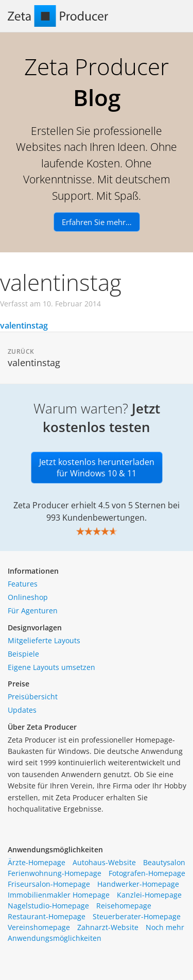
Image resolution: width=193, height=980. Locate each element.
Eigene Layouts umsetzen (51, 667)
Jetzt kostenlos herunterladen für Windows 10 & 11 (97, 468)
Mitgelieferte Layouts (44, 640)
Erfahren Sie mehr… (97, 222)
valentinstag (24, 325)
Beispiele (23, 654)
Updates (22, 710)
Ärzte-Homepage (37, 862)
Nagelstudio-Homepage (48, 906)
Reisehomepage (124, 906)
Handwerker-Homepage (138, 884)
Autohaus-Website (104, 862)
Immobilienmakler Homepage (59, 895)
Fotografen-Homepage (147, 873)
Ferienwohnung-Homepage (55, 873)
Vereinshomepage (39, 927)
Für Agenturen (33, 611)
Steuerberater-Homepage (137, 916)
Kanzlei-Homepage (149, 895)
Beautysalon (164, 862)
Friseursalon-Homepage (49, 884)
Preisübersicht (33, 697)
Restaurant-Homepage (47, 916)
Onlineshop (28, 597)
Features (23, 584)
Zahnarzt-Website (108, 927)
